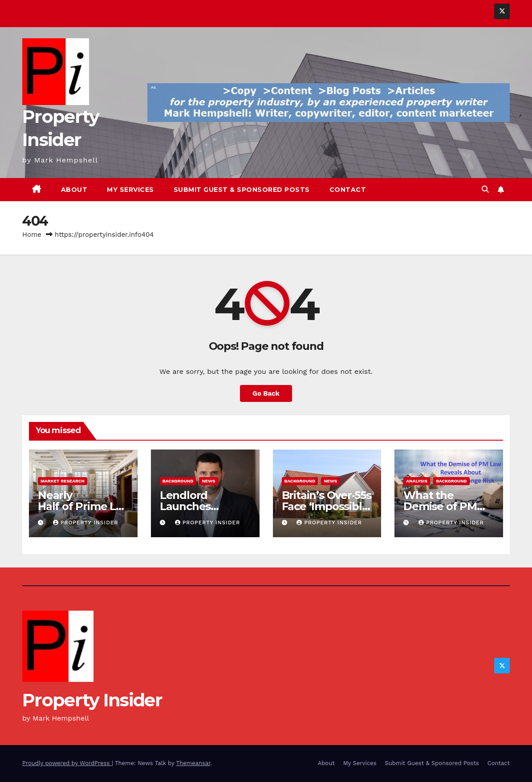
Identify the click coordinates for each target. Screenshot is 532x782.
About (74, 190)
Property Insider (86, 523)
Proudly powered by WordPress (67, 763)
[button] (485, 189)
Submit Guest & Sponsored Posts (242, 190)
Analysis (417, 481)
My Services (130, 190)
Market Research (63, 481)
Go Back (266, 393)
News (208, 481)
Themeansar (193, 763)
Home (32, 235)
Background (178, 481)
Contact (348, 190)
